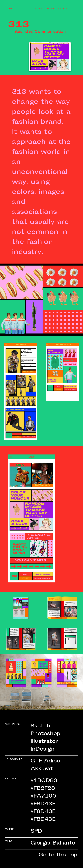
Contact (65, 9)
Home (39, 9)
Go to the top (58, 855)
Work (50, 9)
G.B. (10, 9)
